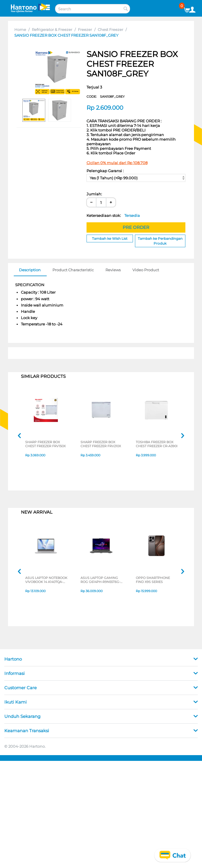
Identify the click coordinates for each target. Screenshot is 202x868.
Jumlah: (94, 194)
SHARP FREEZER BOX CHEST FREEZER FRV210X (101, 444)
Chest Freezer (110, 30)
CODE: (106, 97)
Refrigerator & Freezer (52, 30)
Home (20, 30)
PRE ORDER (136, 227)
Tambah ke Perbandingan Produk (160, 241)
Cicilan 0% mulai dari (117, 163)
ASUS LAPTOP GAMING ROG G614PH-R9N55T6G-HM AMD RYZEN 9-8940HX (100, 580)
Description (30, 270)
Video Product (146, 270)
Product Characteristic (73, 270)
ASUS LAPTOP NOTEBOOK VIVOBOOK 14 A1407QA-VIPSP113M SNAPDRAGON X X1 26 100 (46, 580)
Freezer (85, 30)
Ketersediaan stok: (113, 215)
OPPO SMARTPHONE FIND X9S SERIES (153, 580)
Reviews (113, 270)
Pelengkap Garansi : (105, 171)
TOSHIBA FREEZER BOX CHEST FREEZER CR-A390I (157, 444)
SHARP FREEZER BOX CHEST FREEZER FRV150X (45, 444)
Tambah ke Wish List (110, 238)
